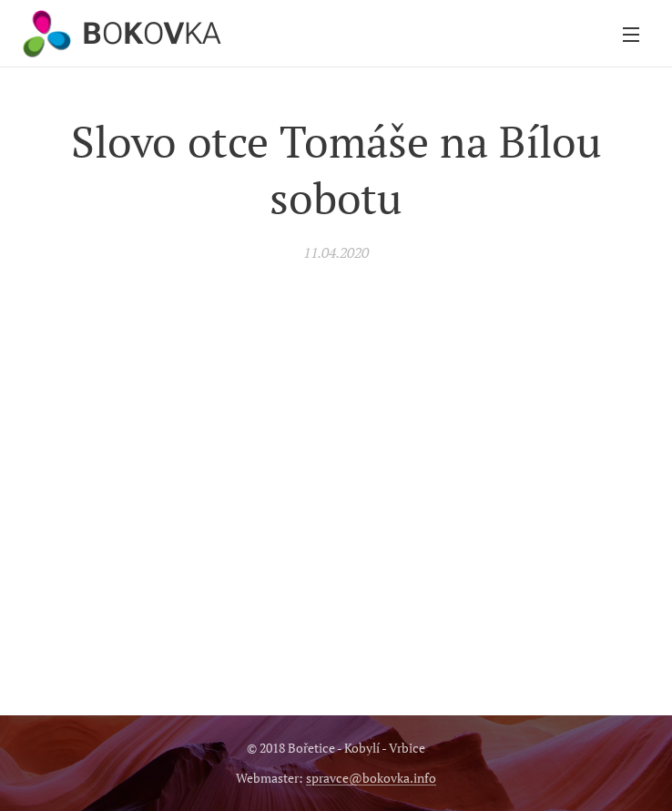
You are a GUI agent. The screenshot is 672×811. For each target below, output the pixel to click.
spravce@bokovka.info (371, 778)
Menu (631, 35)
